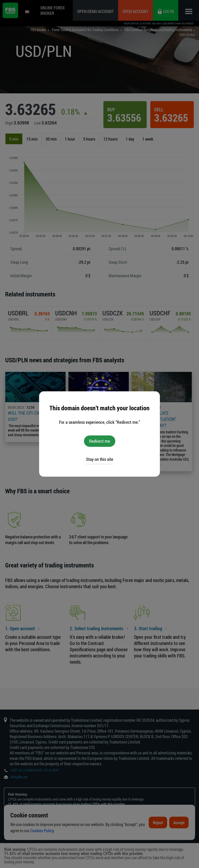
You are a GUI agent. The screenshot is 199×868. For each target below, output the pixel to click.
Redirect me (100, 441)
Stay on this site (100, 459)
